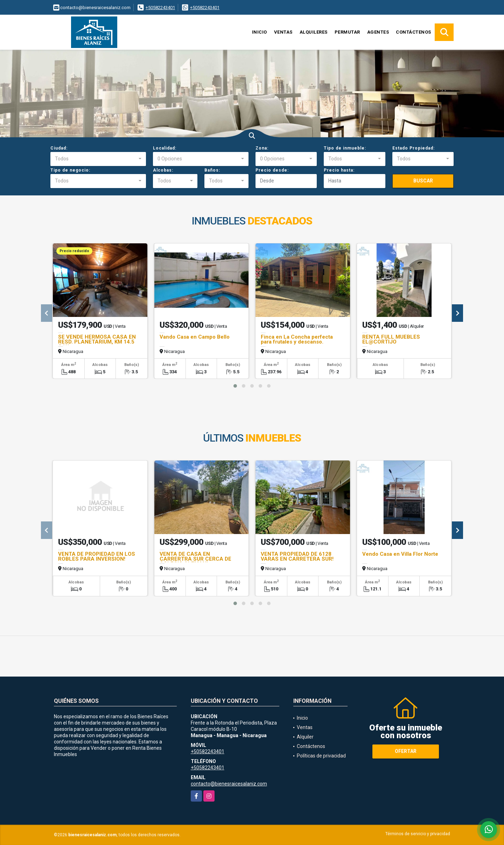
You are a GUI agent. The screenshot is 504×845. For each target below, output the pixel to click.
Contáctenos (414, 32)
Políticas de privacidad (321, 756)
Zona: (262, 148)
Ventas (283, 32)
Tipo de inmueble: (345, 148)
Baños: (212, 170)
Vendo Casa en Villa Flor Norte (400, 554)
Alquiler (305, 737)
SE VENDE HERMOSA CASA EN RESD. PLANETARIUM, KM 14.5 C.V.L (97, 342)
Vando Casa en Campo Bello (195, 337)
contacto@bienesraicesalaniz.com (229, 784)
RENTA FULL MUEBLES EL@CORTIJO (391, 339)
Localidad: (165, 148)
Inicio (260, 32)
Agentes (378, 32)
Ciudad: (59, 148)
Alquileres (314, 32)
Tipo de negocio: (70, 170)
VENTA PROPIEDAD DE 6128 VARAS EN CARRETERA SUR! (297, 556)
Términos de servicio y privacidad (418, 834)
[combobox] (98, 159)
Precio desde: (272, 170)
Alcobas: (163, 170)
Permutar (347, 32)
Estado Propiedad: (414, 148)
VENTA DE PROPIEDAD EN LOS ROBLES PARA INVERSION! (97, 556)
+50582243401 (160, 8)
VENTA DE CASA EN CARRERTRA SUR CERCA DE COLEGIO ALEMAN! (195, 559)
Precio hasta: (339, 170)
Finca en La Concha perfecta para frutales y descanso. (297, 339)
